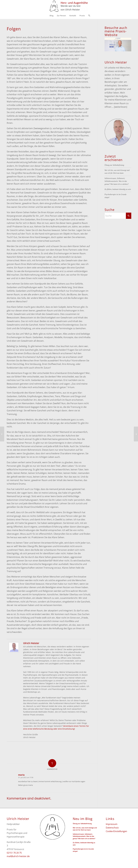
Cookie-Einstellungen (116, 831)
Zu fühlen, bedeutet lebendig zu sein (118, 189)
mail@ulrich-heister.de (18, 856)
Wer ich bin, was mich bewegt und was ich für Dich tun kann (85, 829)
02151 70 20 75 (14, 853)
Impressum (112, 824)
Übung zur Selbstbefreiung (114, 165)
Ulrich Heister (31, 643)
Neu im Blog (83, 819)
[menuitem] (51, 16)
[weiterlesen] (121, 107)
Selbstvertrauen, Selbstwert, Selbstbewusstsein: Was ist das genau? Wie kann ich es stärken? (117, 181)
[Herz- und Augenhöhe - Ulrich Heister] (69, 6)
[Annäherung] (2, 434)
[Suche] (88, 16)
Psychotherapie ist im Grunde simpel (83, 850)
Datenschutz (112, 828)
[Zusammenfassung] (136, 434)
